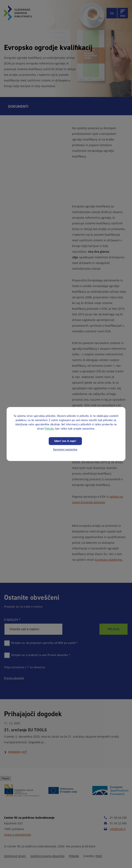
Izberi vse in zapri (65, 441)
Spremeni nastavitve (65, 449)
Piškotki (49, 429)
